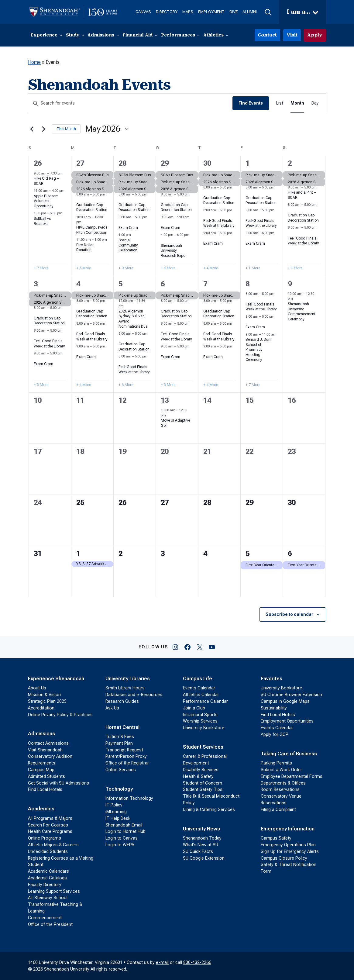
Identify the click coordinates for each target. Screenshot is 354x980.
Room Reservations (280, 790)
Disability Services (201, 770)
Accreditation (41, 708)
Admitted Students (46, 776)
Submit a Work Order (281, 770)
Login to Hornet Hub (125, 832)
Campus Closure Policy (284, 858)
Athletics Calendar (201, 695)
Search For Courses (48, 825)
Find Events (251, 103)
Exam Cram (128, 228)
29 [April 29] (165, 163)
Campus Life (198, 679)
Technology (119, 789)
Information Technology (129, 798)
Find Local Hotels (45, 790)
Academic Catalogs (47, 878)
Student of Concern (203, 783)
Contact (267, 35)
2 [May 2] (290, 163)
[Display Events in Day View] (315, 103)
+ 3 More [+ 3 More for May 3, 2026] (41, 385)
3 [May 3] (36, 284)
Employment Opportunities (287, 721)
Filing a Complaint (278, 810)
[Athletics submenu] (227, 35)
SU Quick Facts (198, 852)
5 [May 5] (120, 284)
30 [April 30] (207, 163)
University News (201, 829)
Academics (41, 809)
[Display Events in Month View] (297, 103)
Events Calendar (199, 688)
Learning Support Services (54, 891)
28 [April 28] (122, 163)
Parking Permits (276, 763)
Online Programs (45, 838)
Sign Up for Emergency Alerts (290, 852)
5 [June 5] (247, 554)
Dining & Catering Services (209, 810)
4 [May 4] (78, 284)
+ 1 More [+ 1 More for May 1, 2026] (253, 268)
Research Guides (122, 701)
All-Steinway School (48, 898)
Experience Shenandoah (56, 679)
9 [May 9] (290, 284)
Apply (315, 35)
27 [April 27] (80, 163)
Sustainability (274, 708)
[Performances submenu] (198, 35)
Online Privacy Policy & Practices (60, 715)
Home (34, 62)
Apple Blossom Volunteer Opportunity (46, 201)
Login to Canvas (122, 838)
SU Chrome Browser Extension (291, 695)
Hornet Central (122, 727)
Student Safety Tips (203, 790)
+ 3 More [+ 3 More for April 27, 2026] (84, 268)
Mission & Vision (44, 695)
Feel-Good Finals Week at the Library (219, 223)
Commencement (45, 918)
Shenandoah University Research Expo (173, 251)
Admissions (41, 734)
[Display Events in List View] (280, 103)
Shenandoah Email (124, 825)
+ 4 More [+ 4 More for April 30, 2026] (211, 268)
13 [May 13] (165, 400)
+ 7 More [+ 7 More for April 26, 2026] (41, 268)
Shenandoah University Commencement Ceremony (302, 312)
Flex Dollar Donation (85, 248)
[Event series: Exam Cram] (121, 222)
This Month (66, 129)
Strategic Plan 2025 (47, 701)
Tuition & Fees (120, 737)
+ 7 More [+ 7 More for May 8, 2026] (253, 385)
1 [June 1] (78, 554)
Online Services (121, 770)
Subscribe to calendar (289, 614)
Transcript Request (124, 750)
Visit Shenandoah (45, 750)
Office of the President (50, 925)
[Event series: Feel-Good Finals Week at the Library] (205, 215)
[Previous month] (32, 129)
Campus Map (41, 770)
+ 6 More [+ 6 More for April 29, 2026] (168, 268)
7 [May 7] (205, 284)
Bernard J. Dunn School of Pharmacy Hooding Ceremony (259, 350)
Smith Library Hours (125, 688)
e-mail (162, 963)
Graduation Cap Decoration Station (92, 207)
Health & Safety (198, 776)
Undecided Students (48, 852)
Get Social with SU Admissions (58, 783)
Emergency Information (288, 829)
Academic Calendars (48, 871)
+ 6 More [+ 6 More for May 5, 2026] (126, 385)
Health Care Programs (50, 832)
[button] (268, 12)
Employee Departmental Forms (292, 776)
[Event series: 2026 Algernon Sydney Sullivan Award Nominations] (127, 306)
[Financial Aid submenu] (156, 35)
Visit (292, 35)
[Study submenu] (83, 35)
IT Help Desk (118, 818)
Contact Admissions (48, 743)
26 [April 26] (38, 163)
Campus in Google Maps (285, 701)
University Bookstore (204, 728)
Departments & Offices (283, 783)
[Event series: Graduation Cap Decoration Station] (78, 200)
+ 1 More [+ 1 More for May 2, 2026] (295, 268)
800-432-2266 (197, 963)
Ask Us (112, 708)
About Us (37, 688)
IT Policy (114, 805)
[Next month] (43, 129)
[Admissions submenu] (118, 35)
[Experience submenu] (61, 35)
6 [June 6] (290, 554)
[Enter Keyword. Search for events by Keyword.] (130, 103)
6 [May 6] (163, 284)
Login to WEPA (120, 845)
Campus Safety (276, 838)
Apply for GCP (275, 735)
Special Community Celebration (128, 245)
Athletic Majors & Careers (53, 845)
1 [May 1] (247, 163)
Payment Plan (119, 743)
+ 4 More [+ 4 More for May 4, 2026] (84, 385)
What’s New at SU (201, 845)
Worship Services (200, 721)
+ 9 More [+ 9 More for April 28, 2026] (126, 268)
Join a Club (194, 708)
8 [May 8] (247, 284)
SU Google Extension (204, 858)
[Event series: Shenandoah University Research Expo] (163, 240)
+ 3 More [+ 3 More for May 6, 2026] (168, 385)
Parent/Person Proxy (126, 756)
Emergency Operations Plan (288, 845)
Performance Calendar (205, 701)
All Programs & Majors (50, 818)
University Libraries (128, 679)
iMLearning (116, 812)
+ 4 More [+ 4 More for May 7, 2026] (211, 385)
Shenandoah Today (202, 838)
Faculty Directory (45, 885)
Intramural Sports (200, 715)
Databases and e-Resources (134, 695)
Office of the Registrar (127, 763)
